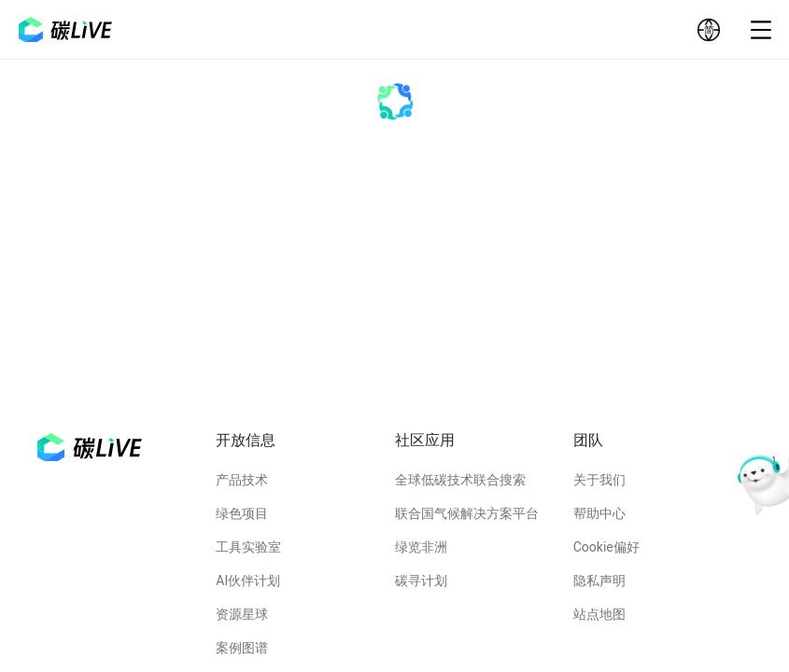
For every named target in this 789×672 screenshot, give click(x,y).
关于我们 (599, 480)
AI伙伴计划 (248, 581)
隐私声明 (599, 581)
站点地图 (599, 614)
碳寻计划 (421, 581)
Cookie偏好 (606, 547)
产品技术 (242, 480)
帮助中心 (599, 513)
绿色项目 (242, 513)
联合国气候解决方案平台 (467, 513)
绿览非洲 (421, 547)
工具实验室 (248, 547)
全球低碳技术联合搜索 (460, 480)
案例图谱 (242, 648)
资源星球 (242, 614)
